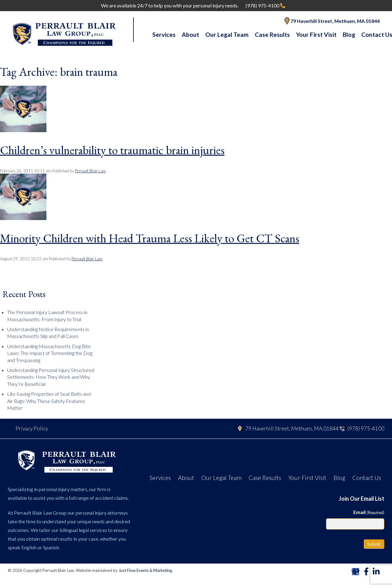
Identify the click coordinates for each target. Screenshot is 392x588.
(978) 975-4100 (265, 5)
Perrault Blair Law (90, 171)
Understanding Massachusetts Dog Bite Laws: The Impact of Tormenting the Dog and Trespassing (50, 353)
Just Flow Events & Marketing (145, 570)
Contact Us (367, 478)
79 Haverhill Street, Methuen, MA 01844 (332, 21)
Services (164, 35)
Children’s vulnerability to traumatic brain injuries (112, 150)
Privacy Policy (32, 428)
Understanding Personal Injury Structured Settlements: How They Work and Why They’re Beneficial (51, 377)
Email (369, 512)
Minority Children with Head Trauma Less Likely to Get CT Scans (150, 238)
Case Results (272, 35)
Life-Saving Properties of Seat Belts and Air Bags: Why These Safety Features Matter (49, 401)
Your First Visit (316, 35)
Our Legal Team (227, 35)
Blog (349, 35)
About (190, 35)
